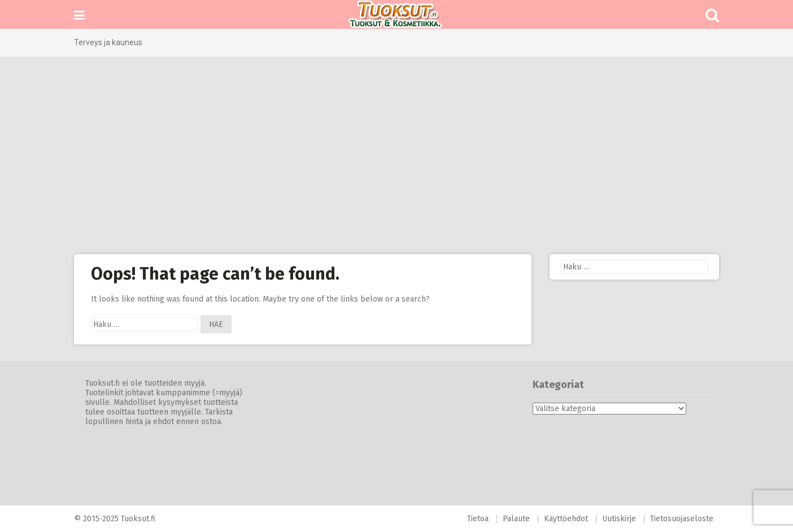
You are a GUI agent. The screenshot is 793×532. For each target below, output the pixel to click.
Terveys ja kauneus (108, 42)
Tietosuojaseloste (682, 519)
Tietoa (478, 519)
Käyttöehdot (566, 519)
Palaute (516, 519)
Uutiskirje (619, 519)
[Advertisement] (396, 155)
